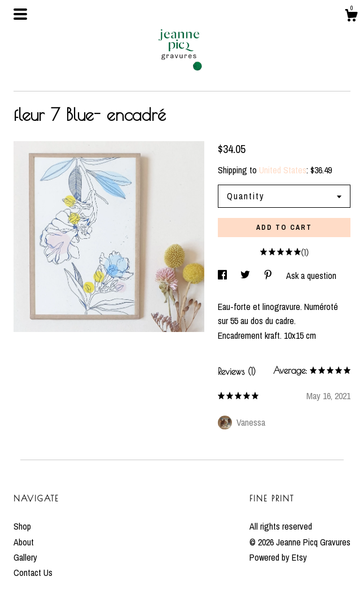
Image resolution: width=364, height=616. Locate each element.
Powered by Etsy (278, 557)
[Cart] (351, 17)
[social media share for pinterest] (269, 276)
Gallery (25, 557)
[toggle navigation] (20, 14)
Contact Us (33, 573)
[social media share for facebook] (223, 276)
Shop (22, 526)
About (24, 542)
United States (283, 170)
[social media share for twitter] (246, 276)
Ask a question (311, 276)
